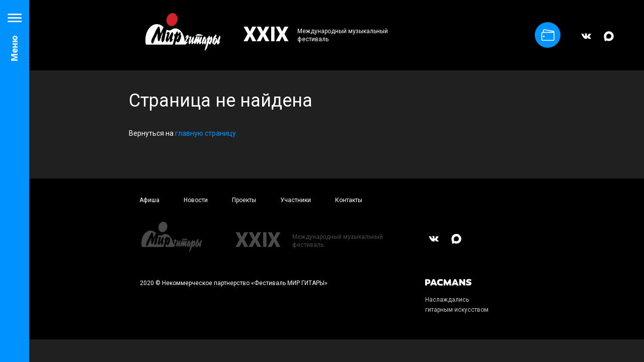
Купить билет (548, 35)
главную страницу (206, 133)
